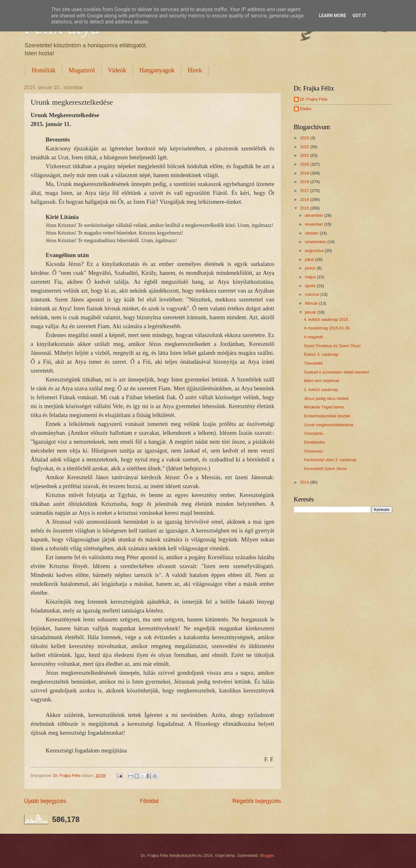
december (315, 215)
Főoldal (149, 801)
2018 (305, 182)
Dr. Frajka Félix (314, 99)
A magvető (314, 337)
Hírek (195, 70)
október (312, 233)
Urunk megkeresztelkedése (329, 425)
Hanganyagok (157, 70)
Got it (359, 16)
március (313, 294)
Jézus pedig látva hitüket (326, 398)
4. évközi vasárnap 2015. (327, 319)
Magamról (82, 70)
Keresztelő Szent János (325, 469)
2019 (305, 173)
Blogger (267, 855)
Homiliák (44, 70)
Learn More (333, 16)
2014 (305, 482)
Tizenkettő (313, 363)
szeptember (316, 242)
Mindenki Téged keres (324, 407)
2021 (305, 155)
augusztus (315, 251)
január (311, 312)
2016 (305, 199)
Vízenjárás (314, 433)
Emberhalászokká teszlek (327, 416)
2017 (305, 191)
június (311, 268)
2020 (305, 164)
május (311, 277)
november (315, 224)
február (312, 303)
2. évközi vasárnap (321, 390)
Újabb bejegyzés (45, 801)
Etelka (306, 109)
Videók (117, 70)
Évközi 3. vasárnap (321, 354)
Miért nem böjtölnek (322, 381)
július (310, 259)
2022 (305, 147)
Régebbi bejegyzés (257, 801)
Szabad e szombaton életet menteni (337, 372)
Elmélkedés (315, 442)
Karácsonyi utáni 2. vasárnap (330, 460)
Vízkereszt (314, 451)
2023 (305, 138)
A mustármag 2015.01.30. (327, 328)
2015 (305, 208)
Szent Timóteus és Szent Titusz (333, 346)
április (311, 286)
